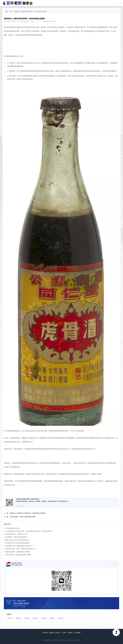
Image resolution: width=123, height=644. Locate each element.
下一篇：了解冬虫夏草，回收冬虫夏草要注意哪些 (20, 517)
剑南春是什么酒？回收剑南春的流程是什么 (19, 546)
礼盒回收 (44, 618)
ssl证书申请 (68, 640)
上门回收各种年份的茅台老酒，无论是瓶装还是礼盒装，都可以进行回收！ (29, 531)
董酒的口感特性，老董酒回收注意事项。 (18, 552)
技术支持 (62, 640)
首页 (7, 12)
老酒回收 (18, 618)
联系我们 (70, 633)
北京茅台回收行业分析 (12, 528)
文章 (11, 12)
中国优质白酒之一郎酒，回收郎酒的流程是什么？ (21, 549)
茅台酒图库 (77, 633)
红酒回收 (27, 618)
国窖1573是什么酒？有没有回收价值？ (17, 540)
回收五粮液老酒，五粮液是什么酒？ (17, 534)
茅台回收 (61, 618)
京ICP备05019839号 (75, 640)
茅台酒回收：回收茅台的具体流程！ (17, 537)
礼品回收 (35, 618)
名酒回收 (52, 618)
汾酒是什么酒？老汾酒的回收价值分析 (17, 543)
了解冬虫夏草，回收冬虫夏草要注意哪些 (18, 555)
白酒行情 (10, 618)
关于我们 (64, 633)
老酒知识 (58, 633)
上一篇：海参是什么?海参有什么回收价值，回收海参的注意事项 (24, 513)
